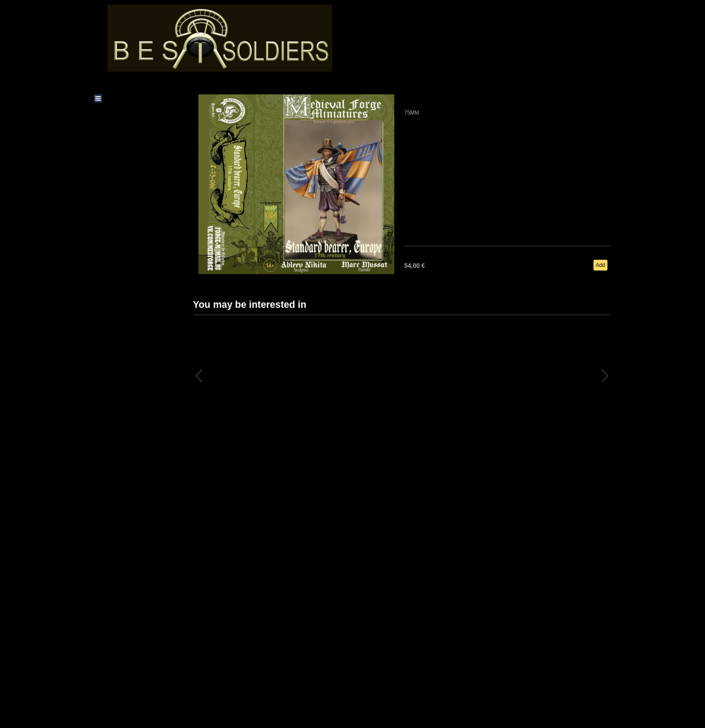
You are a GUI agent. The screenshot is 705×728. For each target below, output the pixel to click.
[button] (605, 376)
